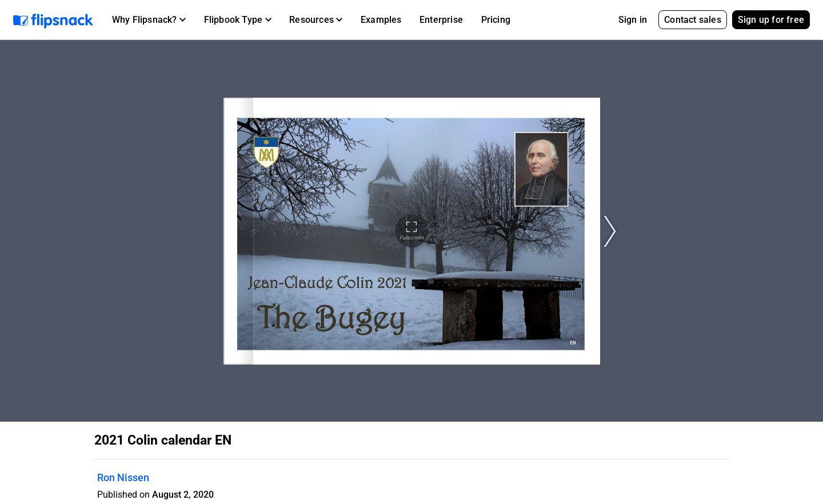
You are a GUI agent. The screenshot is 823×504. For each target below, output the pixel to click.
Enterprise (441, 20)
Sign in (633, 20)
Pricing (496, 20)
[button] (149, 20)
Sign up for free (771, 20)
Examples (381, 20)
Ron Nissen (123, 477)
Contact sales (693, 20)
